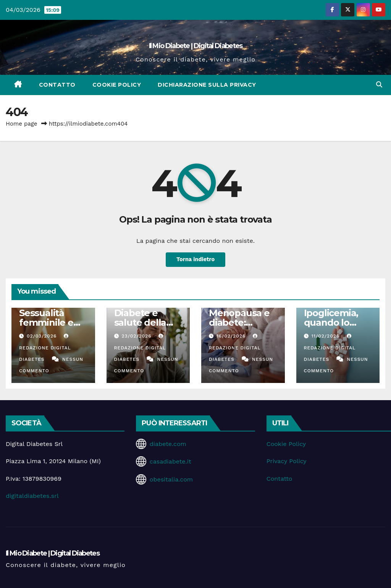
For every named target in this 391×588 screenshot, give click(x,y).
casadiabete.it (170, 461)
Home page (22, 124)
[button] (379, 85)
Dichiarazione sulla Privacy (207, 85)
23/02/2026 (137, 336)
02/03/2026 (43, 336)
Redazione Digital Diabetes (45, 348)
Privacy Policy (287, 461)
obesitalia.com (171, 479)
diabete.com (168, 444)
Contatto (57, 85)
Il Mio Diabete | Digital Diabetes (196, 46)
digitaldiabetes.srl (32, 496)
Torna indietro (195, 260)
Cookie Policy (117, 85)
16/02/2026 (232, 336)
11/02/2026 (326, 336)
